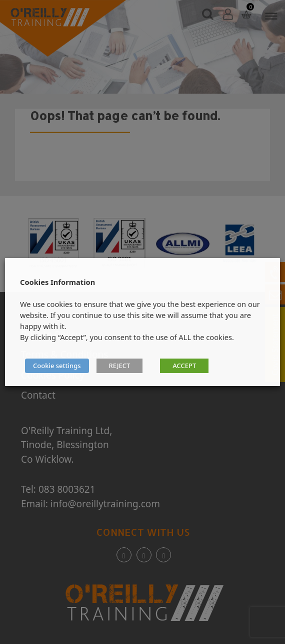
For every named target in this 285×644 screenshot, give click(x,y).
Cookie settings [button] (57, 366)
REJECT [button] (120, 366)
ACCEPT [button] (184, 366)
